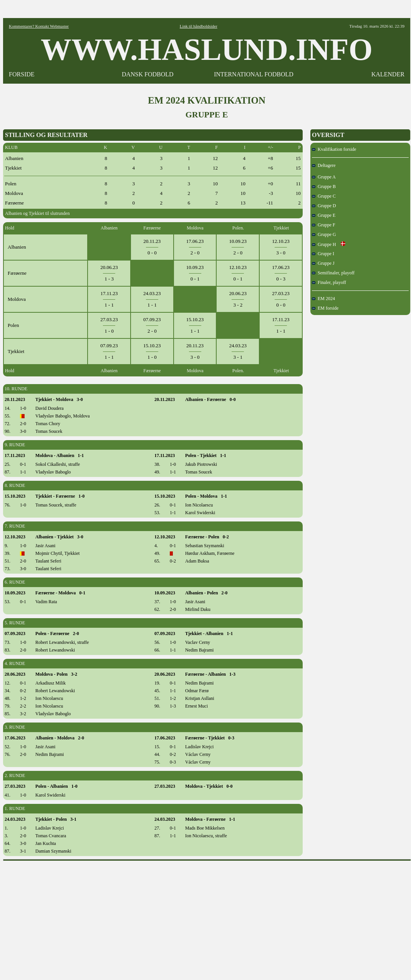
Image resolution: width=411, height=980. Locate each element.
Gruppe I (323, 254)
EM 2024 (323, 299)
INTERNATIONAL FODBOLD (254, 74)
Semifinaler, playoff (333, 273)
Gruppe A (324, 177)
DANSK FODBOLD (148, 74)
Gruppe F (324, 225)
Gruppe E (324, 215)
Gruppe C (324, 196)
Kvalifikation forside (334, 149)
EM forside (325, 308)
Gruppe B (324, 186)
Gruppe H (329, 244)
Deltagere (324, 165)
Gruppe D (324, 206)
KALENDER (388, 74)
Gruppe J (323, 263)
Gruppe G (324, 234)
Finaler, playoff (329, 282)
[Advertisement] (207, 918)
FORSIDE (22, 74)
